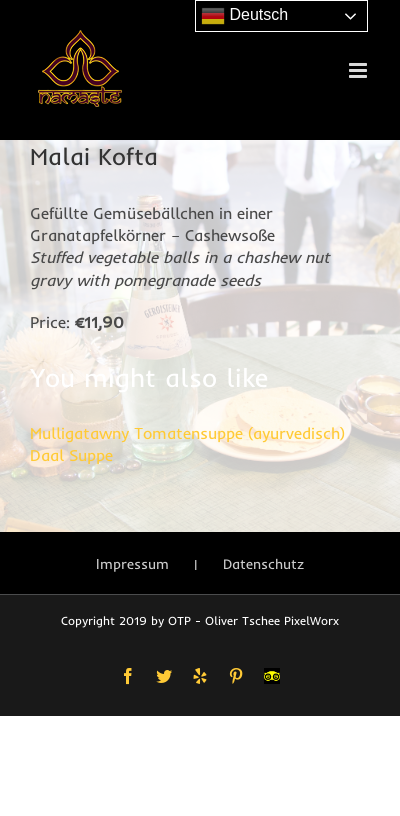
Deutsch (244, 16)
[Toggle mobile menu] (359, 70)
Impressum (132, 564)
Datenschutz (263, 564)
